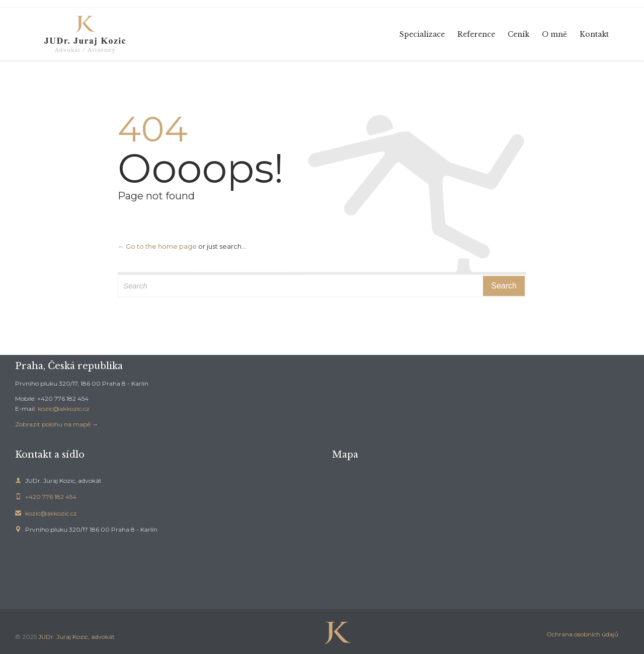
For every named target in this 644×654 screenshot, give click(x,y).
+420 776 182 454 (46, 497)
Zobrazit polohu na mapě (53, 424)
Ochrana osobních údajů (582, 634)
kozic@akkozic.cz (64, 409)
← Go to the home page (157, 246)
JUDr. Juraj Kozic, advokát (76, 637)
